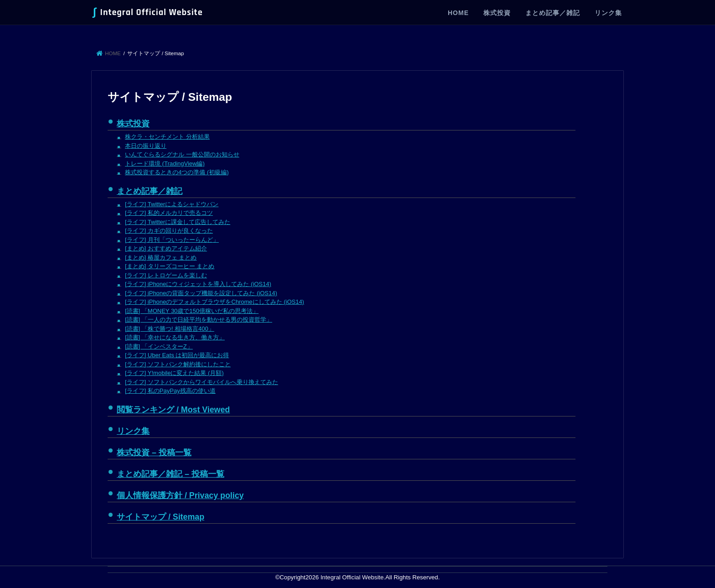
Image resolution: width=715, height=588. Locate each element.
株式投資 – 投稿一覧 (154, 453)
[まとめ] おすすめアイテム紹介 (166, 248)
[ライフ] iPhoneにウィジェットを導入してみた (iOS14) (198, 284)
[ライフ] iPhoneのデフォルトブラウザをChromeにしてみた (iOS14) (215, 302)
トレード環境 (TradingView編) (165, 164)
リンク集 (608, 13)
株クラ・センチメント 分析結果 (167, 137)
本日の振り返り (146, 146)
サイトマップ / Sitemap (161, 517)
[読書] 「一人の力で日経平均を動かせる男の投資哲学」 (199, 320)
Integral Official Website (148, 12)
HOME (458, 13)
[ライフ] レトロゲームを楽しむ (166, 275)
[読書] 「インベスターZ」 (159, 346)
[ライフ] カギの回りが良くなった (169, 231)
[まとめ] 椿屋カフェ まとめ (161, 258)
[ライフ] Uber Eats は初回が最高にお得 (177, 355)
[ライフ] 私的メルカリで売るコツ (169, 213)
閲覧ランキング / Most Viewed (173, 410)
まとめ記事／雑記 (553, 13)
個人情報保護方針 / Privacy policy (180, 495)
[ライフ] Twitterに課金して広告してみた (178, 222)
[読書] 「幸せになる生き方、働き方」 (175, 337)
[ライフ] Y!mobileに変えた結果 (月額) (174, 373)
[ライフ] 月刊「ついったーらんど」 (172, 240)
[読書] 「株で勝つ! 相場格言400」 (170, 329)
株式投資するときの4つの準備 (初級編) (177, 172)
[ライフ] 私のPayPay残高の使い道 (170, 391)
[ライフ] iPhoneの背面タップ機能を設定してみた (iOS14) (201, 293)
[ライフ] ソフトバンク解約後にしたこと (178, 364)
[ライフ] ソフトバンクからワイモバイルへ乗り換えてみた (202, 382)
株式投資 (497, 13)
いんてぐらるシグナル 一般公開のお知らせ (182, 154)
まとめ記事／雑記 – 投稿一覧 (171, 474)
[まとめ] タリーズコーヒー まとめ (170, 266)
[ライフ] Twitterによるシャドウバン (172, 204)
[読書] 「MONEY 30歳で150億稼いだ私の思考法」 (192, 311)
